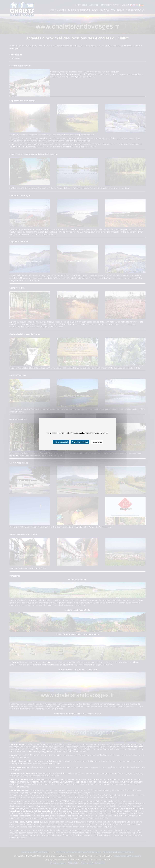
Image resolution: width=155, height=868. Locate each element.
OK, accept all (61, 442)
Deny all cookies (80, 442)
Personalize (97, 442)
